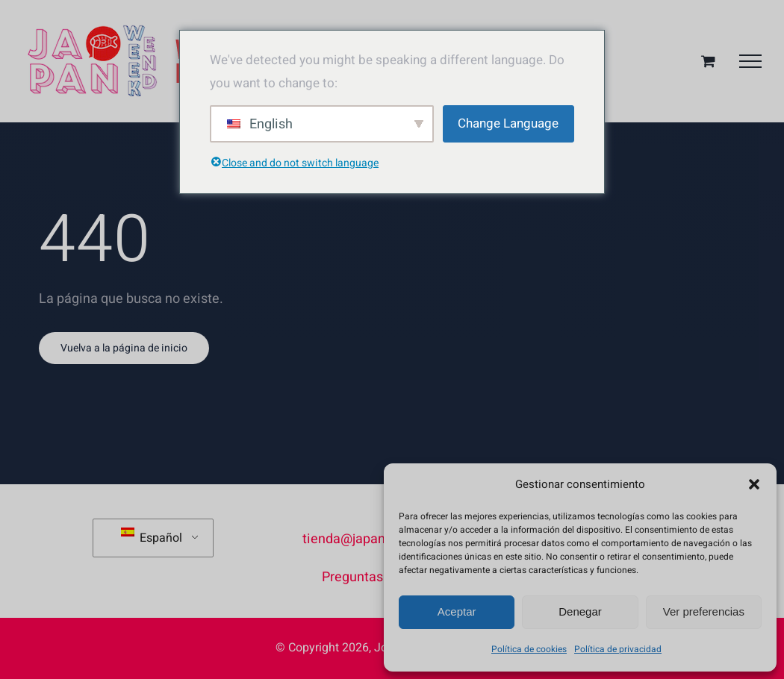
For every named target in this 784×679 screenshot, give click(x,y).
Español (152, 537)
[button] (754, 484)
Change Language (508, 123)
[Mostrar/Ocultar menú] (750, 61)
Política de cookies (529, 649)
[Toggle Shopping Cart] (708, 61)
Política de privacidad (618, 649)
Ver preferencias (704, 611)
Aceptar (457, 611)
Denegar (580, 611)
